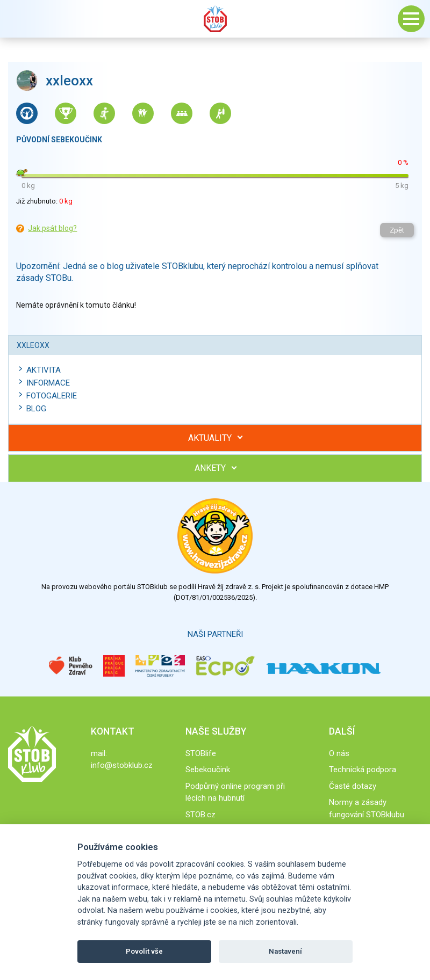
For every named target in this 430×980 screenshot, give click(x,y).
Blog (36, 409)
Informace (48, 383)
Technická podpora (363, 770)
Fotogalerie (52, 396)
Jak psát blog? (52, 228)
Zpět (397, 230)
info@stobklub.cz (122, 765)
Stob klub (215, 19)
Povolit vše (144, 951)
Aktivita (44, 370)
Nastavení (285, 951)
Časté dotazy (353, 786)
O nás (339, 753)
